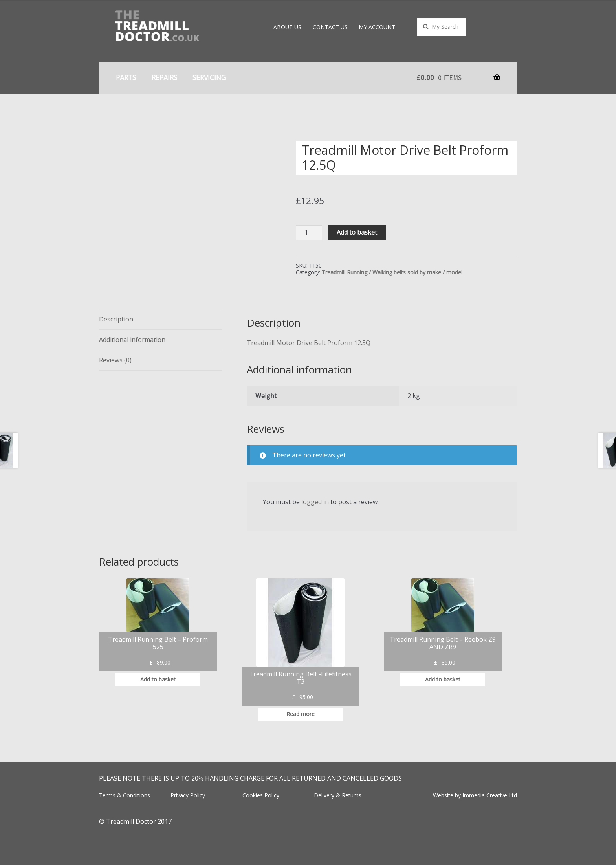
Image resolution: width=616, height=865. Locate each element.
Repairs (164, 77)
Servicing (209, 77)
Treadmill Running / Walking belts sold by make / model (392, 272)
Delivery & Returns (338, 795)
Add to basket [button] (158, 679)
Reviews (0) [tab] (115, 360)
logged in (315, 502)
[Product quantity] (309, 233)
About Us (287, 27)
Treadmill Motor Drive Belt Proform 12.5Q (309, 343)
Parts (126, 77)
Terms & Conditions (125, 795)
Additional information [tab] (132, 340)
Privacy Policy (188, 795)
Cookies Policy (261, 795)
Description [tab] (116, 319)
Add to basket (357, 232)
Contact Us (330, 27)
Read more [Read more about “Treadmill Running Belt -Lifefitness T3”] (301, 714)
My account (377, 27)
